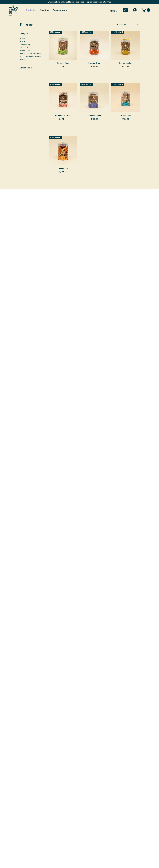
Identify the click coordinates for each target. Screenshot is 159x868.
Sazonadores (25, 50)
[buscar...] (114, 11)
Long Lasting (25, 44)
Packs (22, 59)
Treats (23, 41)
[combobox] (128, 24)
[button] (146, 10)
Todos (22, 38)
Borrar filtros (26, 68)
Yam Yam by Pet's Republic (30, 53)
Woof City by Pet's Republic (31, 56)
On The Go (24, 47)
